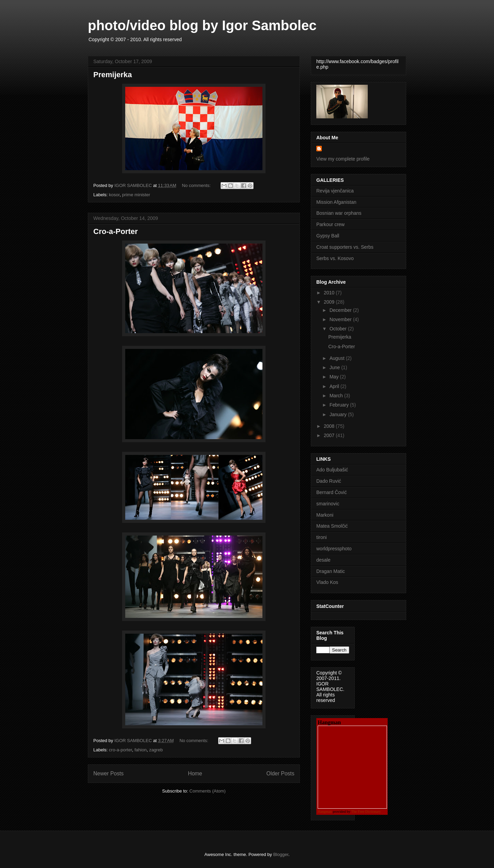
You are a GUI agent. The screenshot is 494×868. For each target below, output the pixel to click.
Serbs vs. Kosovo (335, 258)
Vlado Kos (327, 582)
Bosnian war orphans (339, 213)
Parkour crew (330, 224)
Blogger (281, 854)
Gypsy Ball (328, 236)
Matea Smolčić (332, 526)
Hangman (325, 812)
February (340, 405)
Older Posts (280, 773)
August (337, 358)
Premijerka (113, 75)
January (339, 414)
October (339, 329)
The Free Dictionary (366, 812)
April (335, 386)
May (334, 377)
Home (195, 773)
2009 (330, 302)
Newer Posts (108, 773)
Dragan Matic (331, 571)
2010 (330, 293)
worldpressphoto (334, 549)
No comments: (197, 185)
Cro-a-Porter (116, 231)
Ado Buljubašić (332, 470)
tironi (321, 537)
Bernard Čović (332, 492)
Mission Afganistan (336, 202)
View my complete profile (343, 159)
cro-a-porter (121, 750)
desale (323, 560)
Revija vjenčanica (335, 191)
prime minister (136, 195)
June (335, 367)
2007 (330, 435)
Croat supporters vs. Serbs (345, 247)
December (341, 310)
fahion (140, 750)
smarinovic (328, 504)
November (341, 319)
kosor (114, 195)
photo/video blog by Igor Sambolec (202, 25)
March (337, 396)
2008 (330, 426)
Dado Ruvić (329, 481)
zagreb (156, 750)
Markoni (325, 515)
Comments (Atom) (207, 791)
